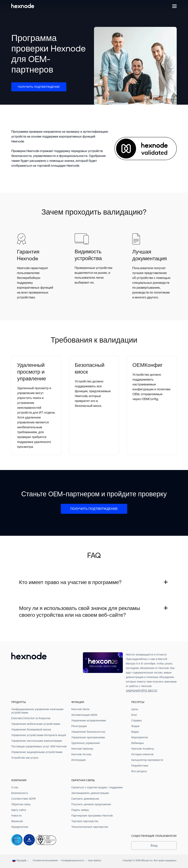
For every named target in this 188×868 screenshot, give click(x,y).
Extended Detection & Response (31, 718)
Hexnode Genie (80, 709)
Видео (135, 732)
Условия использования (45, 860)
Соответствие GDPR (24, 799)
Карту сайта (19, 810)
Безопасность (20, 793)
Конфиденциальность (73, 860)
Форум (135, 726)
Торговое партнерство (85, 821)
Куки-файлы (95, 860)
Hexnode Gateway (82, 749)
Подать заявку (80, 810)
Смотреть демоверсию (85, 799)
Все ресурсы (139, 771)
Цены (135, 709)
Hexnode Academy (143, 749)
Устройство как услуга (25, 758)
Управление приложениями (88, 737)
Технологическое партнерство (90, 827)
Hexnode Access (81, 754)
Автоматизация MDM (84, 715)
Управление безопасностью (88, 732)
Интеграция (78, 760)
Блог (134, 715)
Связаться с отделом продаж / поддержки (97, 787)
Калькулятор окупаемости (147, 760)
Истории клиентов (142, 754)
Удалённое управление (85, 743)
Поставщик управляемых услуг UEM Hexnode (39, 746)
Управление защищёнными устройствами (37, 752)
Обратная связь (21, 804)
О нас (15, 787)
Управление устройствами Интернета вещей (39, 735)
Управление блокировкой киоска (31, 730)
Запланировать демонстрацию (90, 793)
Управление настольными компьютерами (37, 741)
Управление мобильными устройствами (36, 724)
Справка (136, 720)
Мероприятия (140, 737)
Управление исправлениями (88, 720)
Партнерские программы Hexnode (92, 816)
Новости (16, 816)
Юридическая (20, 827)
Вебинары (138, 743)
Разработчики (140, 766)
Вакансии (17, 821)
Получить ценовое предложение (91, 804)
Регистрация (79, 726)
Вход (154, 846)
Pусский (19, 860)
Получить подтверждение (39, 87)
